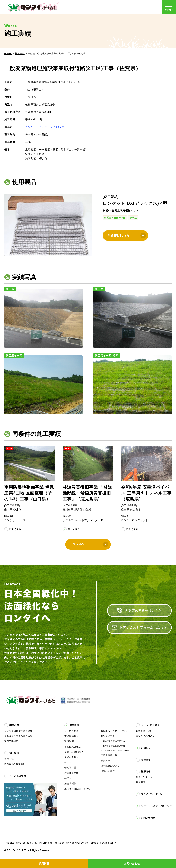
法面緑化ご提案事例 (15, 764)
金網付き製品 (71, 757)
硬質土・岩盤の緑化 (115, 218)
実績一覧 (9, 759)
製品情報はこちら (127, 236)
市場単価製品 (71, 736)
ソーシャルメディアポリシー (156, 806)
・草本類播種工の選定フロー (114, 741)
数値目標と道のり (145, 731)
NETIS (68, 762)
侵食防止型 (70, 768)
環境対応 (69, 741)
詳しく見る (15, 529)
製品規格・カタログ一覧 (114, 731)
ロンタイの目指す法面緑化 (18, 731)
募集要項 (141, 782)
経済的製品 (70, 784)
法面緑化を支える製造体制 (18, 736)
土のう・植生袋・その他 (77, 789)
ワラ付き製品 (71, 731)
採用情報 (146, 771)
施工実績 (20, 53)
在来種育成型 (71, 773)
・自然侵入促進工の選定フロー (115, 750)
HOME (8, 53)
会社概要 (146, 760)
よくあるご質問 (18, 776)
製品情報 (74, 725)
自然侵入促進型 (73, 747)
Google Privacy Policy (71, 843)
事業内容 (14, 725)
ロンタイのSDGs (145, 736)
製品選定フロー (109, 736)
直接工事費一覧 (109, 755)
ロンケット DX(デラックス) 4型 (45, 127)
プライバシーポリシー (153, 794)
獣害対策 (106, 761)
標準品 (133, 218)
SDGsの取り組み (150, 725)
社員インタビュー (145, 777)
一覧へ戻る (89, 544)
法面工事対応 (11, 741)
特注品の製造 (108, 771)
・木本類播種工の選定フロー (114, 746)
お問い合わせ (148, 818)
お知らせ (146, 748)
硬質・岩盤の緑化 (74, 752)
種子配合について (110, 766)
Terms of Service (99, 843)
